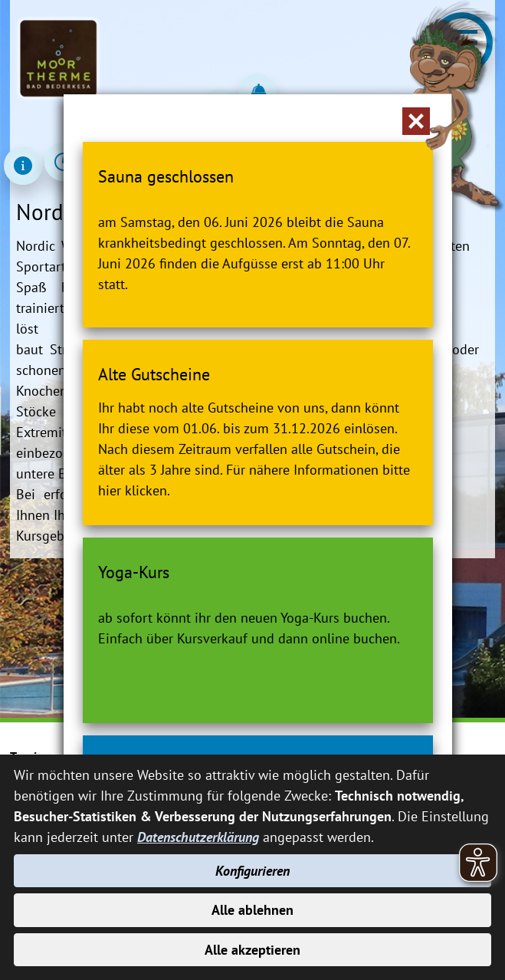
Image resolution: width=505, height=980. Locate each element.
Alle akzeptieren (252, 950)
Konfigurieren (252, 871)
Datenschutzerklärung (198, 837)
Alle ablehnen (252, 910)
